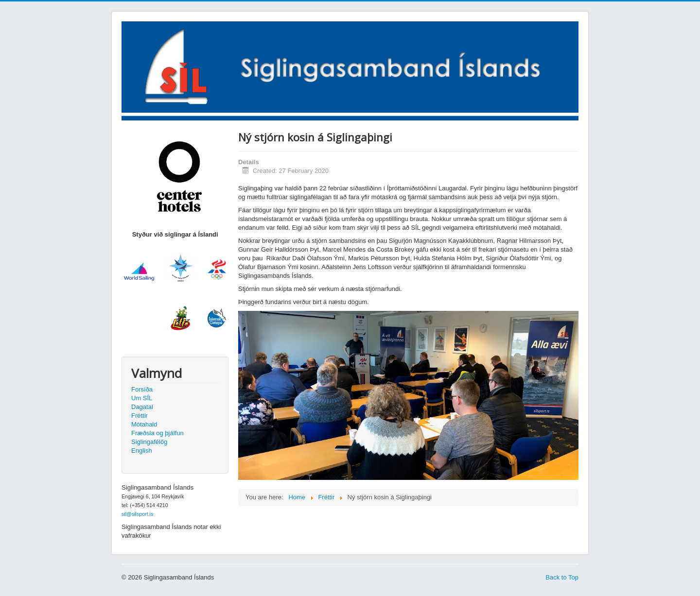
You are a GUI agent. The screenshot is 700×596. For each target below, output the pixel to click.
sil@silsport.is (137, 514)
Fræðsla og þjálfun (157, 433)
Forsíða (142, 389)
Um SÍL (142, 398)
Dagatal (142, 407)
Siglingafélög (149, 442)
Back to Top (562, 577)
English (142, 451)
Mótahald (144, 424)
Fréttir (140, 416)
